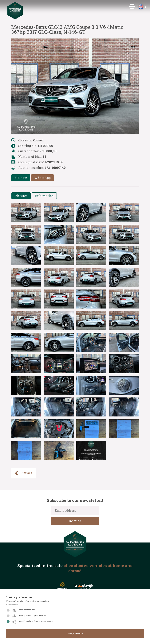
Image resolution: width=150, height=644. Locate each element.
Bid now (21, 178)
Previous (23, 473)
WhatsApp (42, 178)
